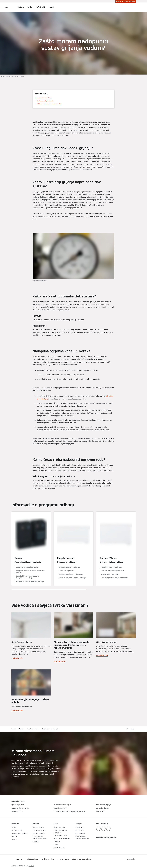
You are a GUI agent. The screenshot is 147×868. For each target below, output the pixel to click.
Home (13, 729)
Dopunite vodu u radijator (51, 729)
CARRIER (31, 866)
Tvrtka (30, 7)
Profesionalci (40, 7)
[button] (131, 729)
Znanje (21, 729)
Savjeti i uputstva (33, 729)
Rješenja (21, 7)
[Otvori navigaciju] (7, 7)
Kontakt (51, 7)
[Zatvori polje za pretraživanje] (135, 7)
